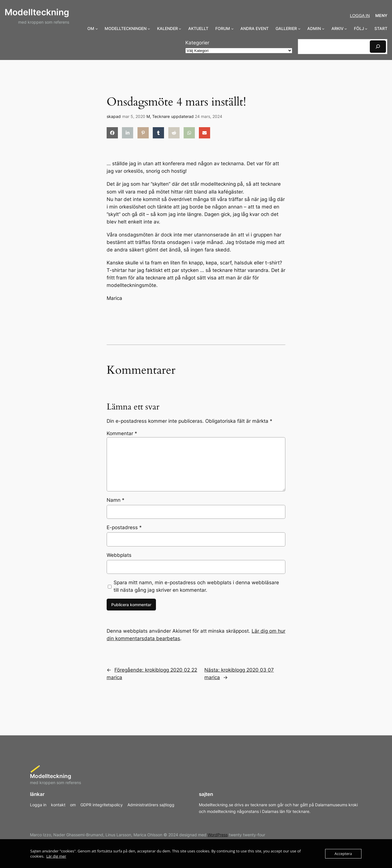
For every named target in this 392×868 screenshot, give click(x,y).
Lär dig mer (56, 856)
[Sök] (378, 47)
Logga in (360, 16)
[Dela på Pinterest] (143, 133)
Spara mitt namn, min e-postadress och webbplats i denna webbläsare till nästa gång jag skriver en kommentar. (196, 586)
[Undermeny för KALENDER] (180, 29)
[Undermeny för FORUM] (232, 29)
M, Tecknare (158, 116)
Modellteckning (37, 12)
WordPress (218, 835)
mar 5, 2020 (134, 116)
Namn (116, 500)
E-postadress (124, 527)
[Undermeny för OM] (97, 29)
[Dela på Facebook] (112, 133)
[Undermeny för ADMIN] (323, 29)
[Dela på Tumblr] (158, 133)
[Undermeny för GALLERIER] (299, 29)
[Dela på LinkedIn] (128, 133)
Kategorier (197, 43)
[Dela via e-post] (205, 133)
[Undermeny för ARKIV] (346, 29)
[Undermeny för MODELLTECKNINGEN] (149, 29)
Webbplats (119, 555)
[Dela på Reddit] (174, 133)
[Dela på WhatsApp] (189, 133)
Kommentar (122, 433)
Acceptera (343, 854)
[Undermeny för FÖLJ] (366, 29)
